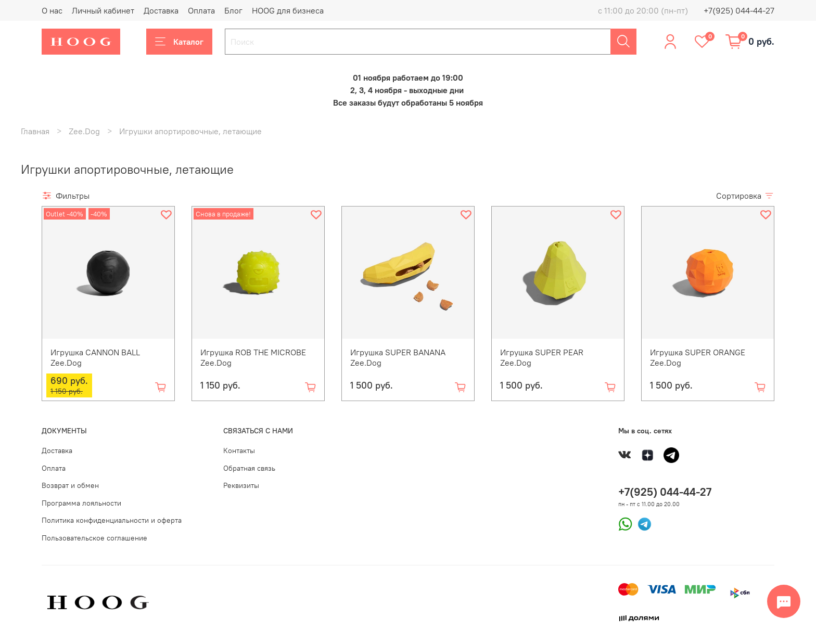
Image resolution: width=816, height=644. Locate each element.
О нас (52, 10)
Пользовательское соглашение (94, 538)
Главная (35, 131)
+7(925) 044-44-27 (739, 10)
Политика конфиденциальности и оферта (112, 520)
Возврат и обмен (70, 485)
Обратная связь (249, 468)
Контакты (239, 450)
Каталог (179, 42)
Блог (233, 10)
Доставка (161, 10)
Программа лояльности (81, 503)
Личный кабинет (103, 10)
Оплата (201, 10)
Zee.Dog (84, 131)
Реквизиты (241, 485)
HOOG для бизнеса (288, 10)
